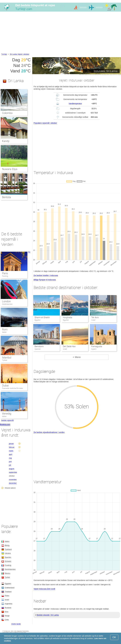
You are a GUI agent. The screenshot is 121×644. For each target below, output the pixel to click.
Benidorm (39, 346)
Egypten (8, 584)
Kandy (6, 141)
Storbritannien (7, 304)
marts (11, 451)
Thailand (8, 592)
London (6, 301)
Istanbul (7, 357)
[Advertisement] (60, 33)
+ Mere (77, 357)
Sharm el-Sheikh (42, 317)
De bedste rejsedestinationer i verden (49, 432)
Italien (4, 332)
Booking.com (5, 424)
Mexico (8, 573)
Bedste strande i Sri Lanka (48, 615)
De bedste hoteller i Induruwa (46, 275)
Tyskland (8, 549)
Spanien (8, 557)
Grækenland (10, 588)
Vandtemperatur (75, 104)
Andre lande (16, 624)
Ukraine (8, 553)
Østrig (7, 545)
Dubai (5, 386)
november (13, 479)
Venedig (7, 414)
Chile (7, 620)
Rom (5, 329)
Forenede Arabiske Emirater (12, 388)
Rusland (8, 608)
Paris (5, 273)
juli (10, 465)
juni (10, 461)
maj (10, 458)
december (13, 483)
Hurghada (68, 317)
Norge (7, 616)
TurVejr (4, 54)
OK (114, 637)
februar (12, 447)
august (12, 469)
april (11, 454)
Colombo (7, 113)
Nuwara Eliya (10, 169)
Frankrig (5, 276)
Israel (7, 600)
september (13, 472)
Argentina (9, 604)
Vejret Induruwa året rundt (44, 589)
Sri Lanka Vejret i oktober (19, 54)
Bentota (6, 197)
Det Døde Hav (69, 346)
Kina (7, 612)
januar (11, 444)
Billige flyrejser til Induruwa (45, 280)
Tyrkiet (5, 360)
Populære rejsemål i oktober (45, 123)
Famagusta (97, 346)
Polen (7, 596)
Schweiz (8, 561)
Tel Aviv (95, 317)
